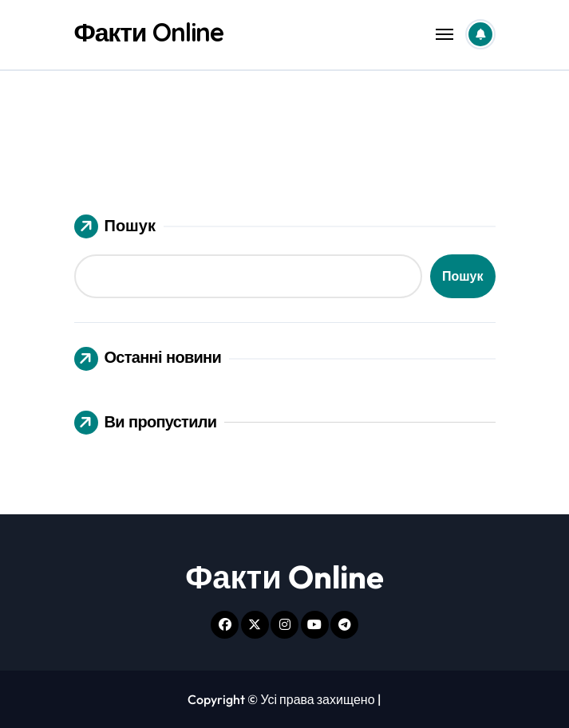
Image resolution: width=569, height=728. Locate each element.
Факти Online (149, 32)
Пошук (115, 226)
